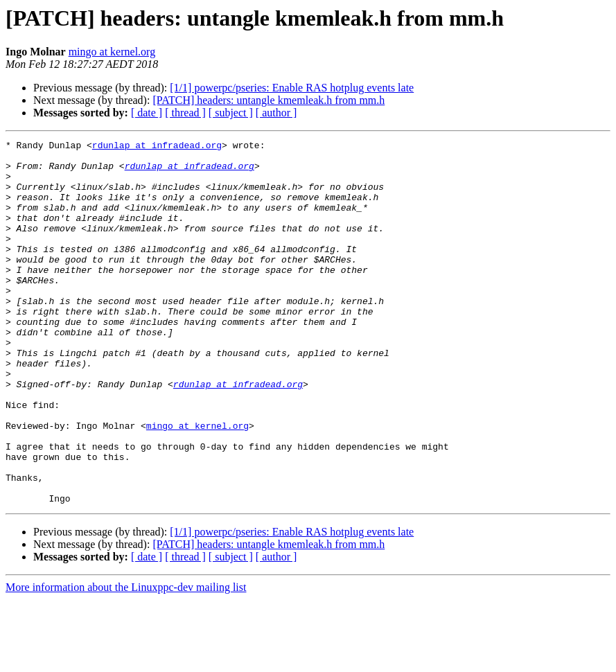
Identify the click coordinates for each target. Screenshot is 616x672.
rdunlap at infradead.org (157, 147)
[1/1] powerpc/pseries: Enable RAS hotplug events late (292, 88)
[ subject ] (231, 113)
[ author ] (276, 113)
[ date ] (147, 113)
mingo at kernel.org (112, 52)
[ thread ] (185, 113)
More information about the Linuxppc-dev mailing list (126, 660)
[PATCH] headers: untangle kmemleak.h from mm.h (269, 100)
